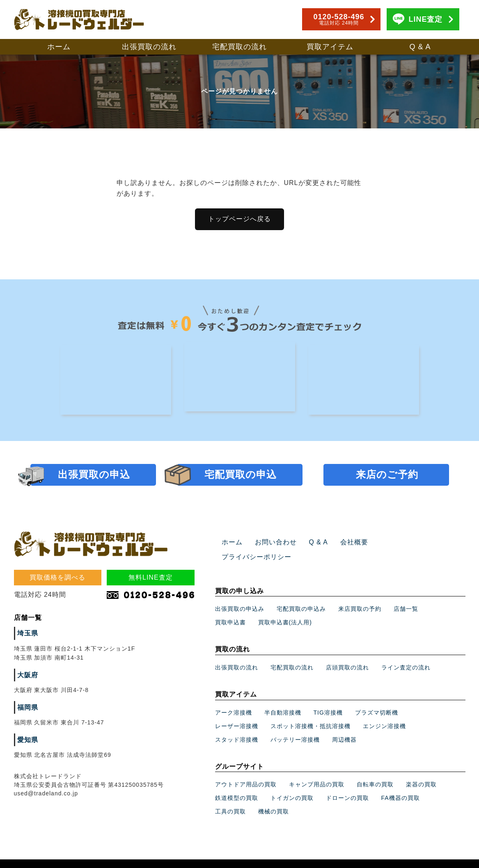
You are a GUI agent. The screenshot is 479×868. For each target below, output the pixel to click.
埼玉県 (26, 634)
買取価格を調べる (57, 578)
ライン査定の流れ (406, 653)
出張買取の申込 (94, 475)
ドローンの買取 (347, 784)
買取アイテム (330, 47)
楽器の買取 (421, 770)
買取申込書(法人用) (285, 608)
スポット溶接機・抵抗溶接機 (311, 712)
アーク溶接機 (234, 699)
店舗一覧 (406, 595)
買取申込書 (230, 608)
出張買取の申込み (240, 595)
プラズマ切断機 (377, 699)
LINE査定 (425, 19)
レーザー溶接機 (237, 712)
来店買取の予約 (360, 595)
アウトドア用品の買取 (246, 770)
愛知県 (26, 741)
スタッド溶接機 (237, 726)
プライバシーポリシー (399, 543)
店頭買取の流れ (347, 653)
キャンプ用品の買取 (317, 770)
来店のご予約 (387, 475)
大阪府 (26, 676)
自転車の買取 (375, 770)
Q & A (420, 47)
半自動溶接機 (283, 699)
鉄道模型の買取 (237, 784)
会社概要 (343, 543)
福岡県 (26, 708)
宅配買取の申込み (301, 595)
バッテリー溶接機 (295, 726)
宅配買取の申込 (241, 475)
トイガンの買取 (292, 784)
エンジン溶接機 (384, 712)
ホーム (59, 47)
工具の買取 (230, 797)
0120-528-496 (339, 19)
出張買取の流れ (149, 47)
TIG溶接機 (328, 699)
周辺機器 (344, 726)
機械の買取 (274, 797)
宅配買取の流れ (239, 47)
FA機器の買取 (401, 784)
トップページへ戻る (239, 219)
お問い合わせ (271, 543)
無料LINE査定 (151, 578)
